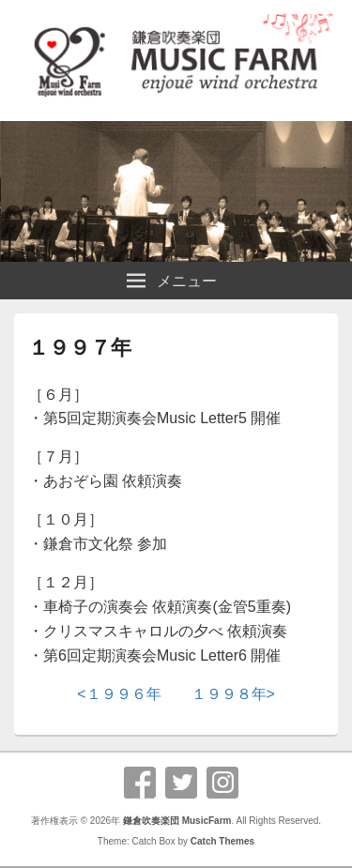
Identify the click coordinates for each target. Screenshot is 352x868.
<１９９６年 (119, 694)
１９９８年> (233, 694)
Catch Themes (222, 841)
